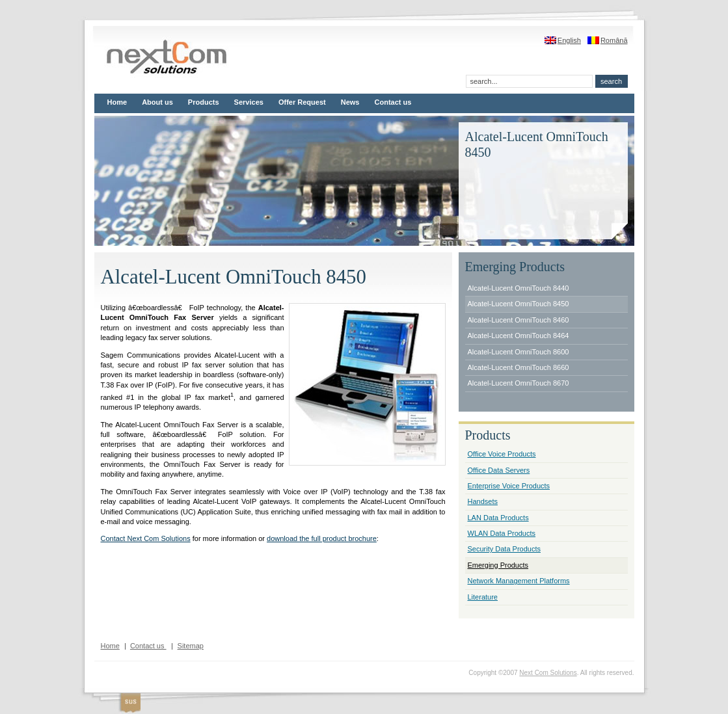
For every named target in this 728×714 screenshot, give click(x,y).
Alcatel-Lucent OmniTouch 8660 (519, 367)
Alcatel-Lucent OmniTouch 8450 (519, 304)
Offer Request (302, 102)
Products (204, 102)
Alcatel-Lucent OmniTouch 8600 (519, 352)
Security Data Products (505, 549)
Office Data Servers (499, 470)
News (350, 102)
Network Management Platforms (519, 581)
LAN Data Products (498, 518)
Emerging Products (498, 565)
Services (249, 102)
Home (117, 102)
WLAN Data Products (502, 533)
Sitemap (191, 646)
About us (157, 102)
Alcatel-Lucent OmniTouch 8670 (519, 383)
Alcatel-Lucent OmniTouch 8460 (519, 320)
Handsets (483, 501)
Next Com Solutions (548, 673)
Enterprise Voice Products (509, 486)
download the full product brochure (322, 538)
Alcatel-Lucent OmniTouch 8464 (519, 336)
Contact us (393, 102)
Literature (483, 597)
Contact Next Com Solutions (146, 538)
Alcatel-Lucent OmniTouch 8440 (519, 288)
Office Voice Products (502, 454)
